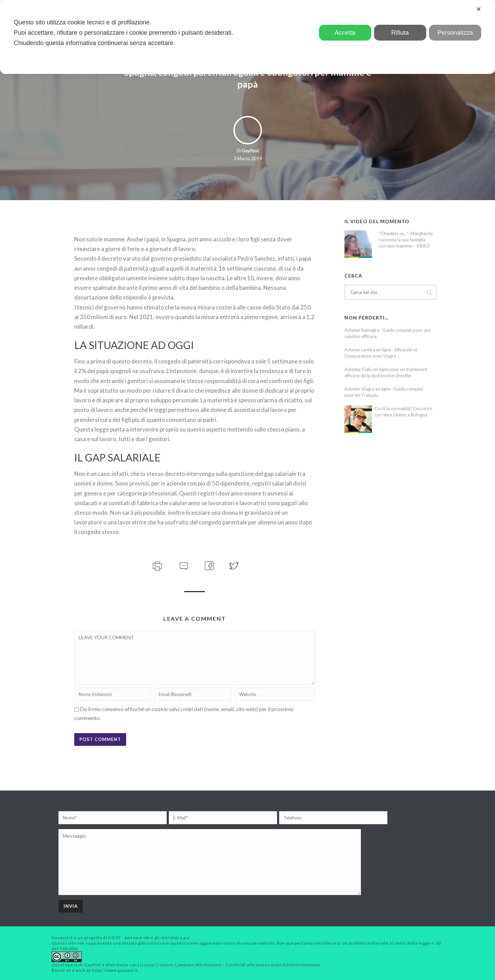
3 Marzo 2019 (248, 158)
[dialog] (247, 37)
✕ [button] (479, 9)
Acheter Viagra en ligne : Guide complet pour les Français (384, 392)
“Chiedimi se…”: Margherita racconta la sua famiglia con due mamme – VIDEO (406, 240)
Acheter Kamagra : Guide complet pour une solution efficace (388, 333)
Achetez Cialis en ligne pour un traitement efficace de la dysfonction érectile (386, 372)
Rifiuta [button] (400, 33)
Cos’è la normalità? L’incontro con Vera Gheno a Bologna (403, 412)
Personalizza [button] (455, 33)
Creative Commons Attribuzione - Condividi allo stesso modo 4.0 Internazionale (238, 965)
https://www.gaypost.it (115, 970)
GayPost (250, 150)
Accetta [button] (345, 33)
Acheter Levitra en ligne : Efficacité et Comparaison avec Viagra (381, 353)
